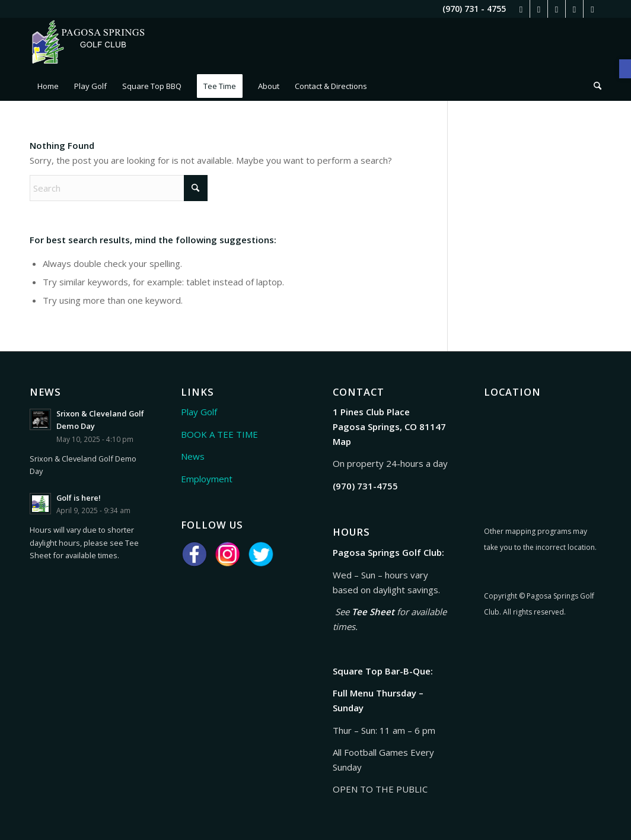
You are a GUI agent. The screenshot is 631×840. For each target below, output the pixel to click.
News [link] (193, 456)
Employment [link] (207, 479)
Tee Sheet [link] (373, 612)
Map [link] (342, 441)
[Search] (119, 188)
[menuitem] (48, 86)
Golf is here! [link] (79, 498)
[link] (625, 69)
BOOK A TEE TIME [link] (219, 434)
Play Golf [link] (199, 412)
